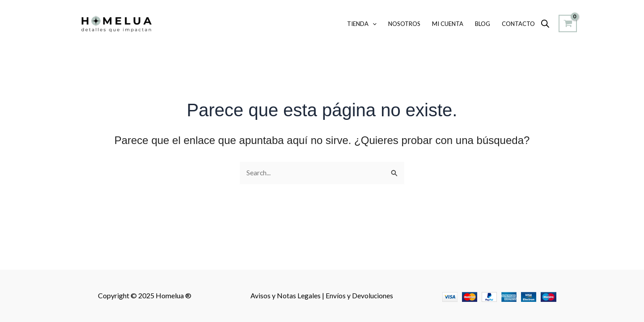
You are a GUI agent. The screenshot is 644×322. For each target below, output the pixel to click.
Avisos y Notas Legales (286, 296)
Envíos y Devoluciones (360, 296)
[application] (373, 24)
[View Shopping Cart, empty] (568, 24)
